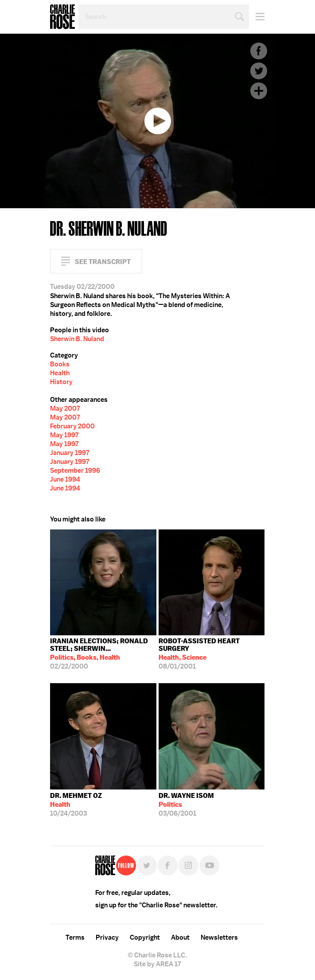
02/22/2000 (103, 654)
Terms (75, 937)
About (180, 937)
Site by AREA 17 (157, 964)
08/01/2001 (212, 654)
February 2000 (72, 426)
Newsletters (219, 937)
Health (60, 373)
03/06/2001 (186, 805)
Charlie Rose (62, 17)
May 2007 (65, 408)
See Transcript (103, 262)
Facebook (259, 51)
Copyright (145, 937)
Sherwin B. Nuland (77, 339)
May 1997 (64, 435)
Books (60, 364)
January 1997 (70, 453)
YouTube (209, 865)
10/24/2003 (76, 805)
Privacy (107, 937)
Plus (259, 91)
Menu (257, 17)
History (61, 382)
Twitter (259, 71)
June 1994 (65, 479)
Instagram (189, 865)
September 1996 (75, 471)
